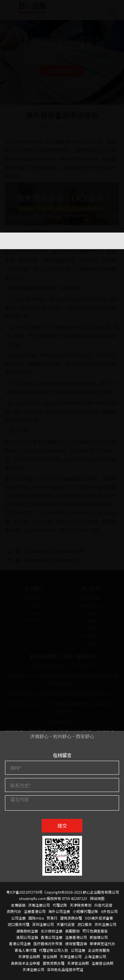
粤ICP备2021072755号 (24, 892)
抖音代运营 (103, 905)
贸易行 (52, 918)
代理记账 (60, 905)
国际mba (36, 918)
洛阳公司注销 (27, 937)
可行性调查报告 (95, 931)
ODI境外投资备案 (99, 918)
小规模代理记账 (85, 911)
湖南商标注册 (27, 931)
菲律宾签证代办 (102, 943)
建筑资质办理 (71, 918)
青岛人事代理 (25, 950)
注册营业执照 (103, 963)
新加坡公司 (99, 937)
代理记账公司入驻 (54, 950)
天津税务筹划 (81, 905)
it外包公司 (109, 911)
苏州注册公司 (105, 924)
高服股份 (72, 931)
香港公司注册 (52, 937)
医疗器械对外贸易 (48, 943)
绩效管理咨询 (76, 943)
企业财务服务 (99, 950)
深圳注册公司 (43, 924)
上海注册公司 (95, 956)
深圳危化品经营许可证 (65, 969)
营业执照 (50, 956)
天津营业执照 (29, 956)
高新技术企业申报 (25, 963)
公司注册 (19, 918)
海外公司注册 (59, 911)
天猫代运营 (66, 924)
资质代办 (14, 911)
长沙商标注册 (52, 931)
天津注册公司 (71, 956)
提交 (62, 825)
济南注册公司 (39, 905)
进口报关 (85, 924)
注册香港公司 (35, 911)
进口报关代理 (19, 924)
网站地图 (97, 898)
